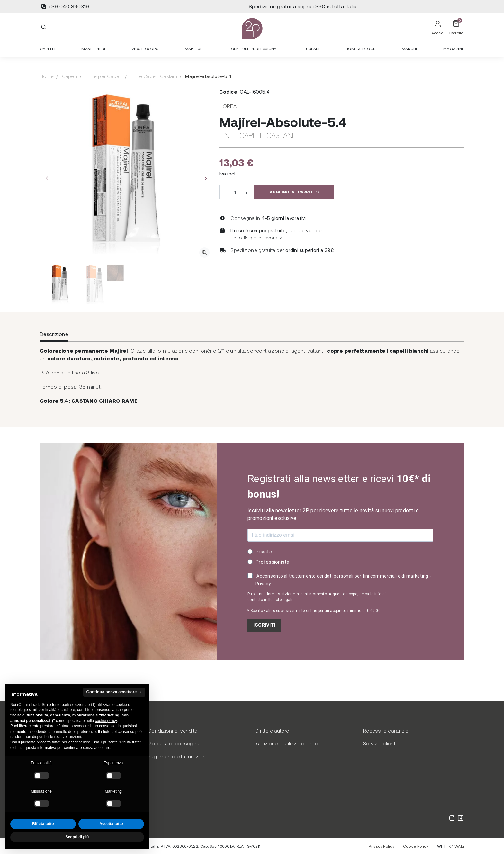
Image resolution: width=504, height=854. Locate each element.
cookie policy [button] (106, 721)
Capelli (70, 76)
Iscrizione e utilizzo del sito (287, 743)
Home (47, 76)
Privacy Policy (382, 846)
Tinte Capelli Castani (154, 76)
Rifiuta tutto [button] (43, 824)
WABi (459, 846)
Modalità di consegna (173, 743)
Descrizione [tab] (54, 334)
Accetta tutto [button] (111, 824)
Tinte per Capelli (104, 76)
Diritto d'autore (272, 730)
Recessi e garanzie (386, 730)
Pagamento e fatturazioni (177, 756)
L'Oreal (229, 106)
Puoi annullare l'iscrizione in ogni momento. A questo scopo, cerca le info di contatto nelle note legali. (317, 597)
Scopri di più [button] (77, 837)
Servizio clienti (380, 743)
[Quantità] (235, 192)
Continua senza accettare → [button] (114, 692)
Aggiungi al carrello (294, 192)
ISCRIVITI (264, 625)
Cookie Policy (416, 846)
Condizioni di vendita (172, 730)
